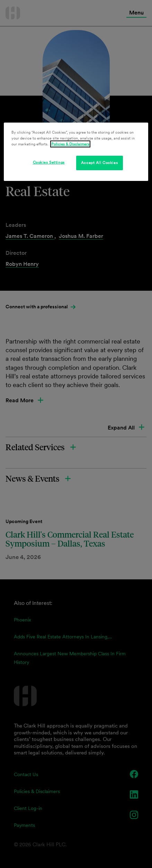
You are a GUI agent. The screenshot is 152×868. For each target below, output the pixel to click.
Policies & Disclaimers (70, 144)
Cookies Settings (49, 162)
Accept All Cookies (99, 163)
